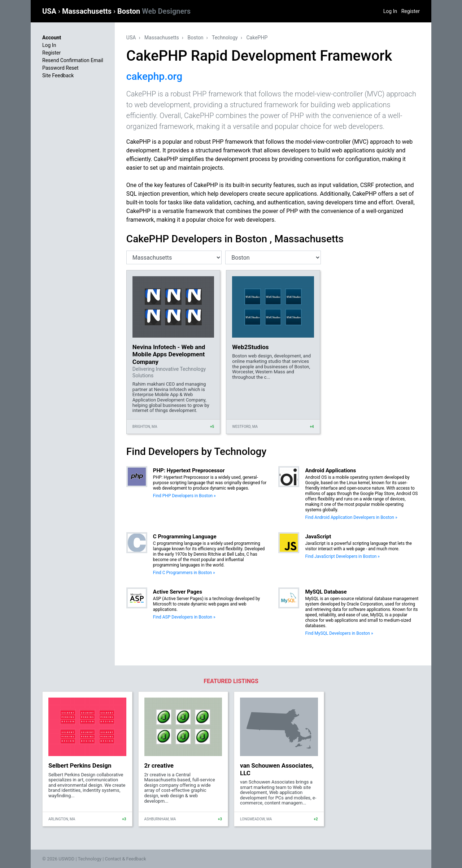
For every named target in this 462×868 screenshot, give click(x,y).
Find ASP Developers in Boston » (184, 617)
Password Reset (60, 68)
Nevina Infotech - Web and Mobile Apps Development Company (169, 354)
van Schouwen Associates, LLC (277, 769)
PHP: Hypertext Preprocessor (189, 470)
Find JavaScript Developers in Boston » (342, 556)
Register (411, 11)
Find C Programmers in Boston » (184, 573)
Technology (225, 38)
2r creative (159, 765)
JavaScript (318, 537)
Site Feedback (58, 75)
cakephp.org (154, 76)
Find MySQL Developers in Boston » (339, 633)
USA (50, 11)
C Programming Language (185, 537)
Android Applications (330, 470)
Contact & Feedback (126, 859)
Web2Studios (250, 347)
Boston (154, 11)
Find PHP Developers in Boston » (184, 496)
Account (52, 38)
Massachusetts (88, 11)
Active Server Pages (178, 592)
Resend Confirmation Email (73, 60)
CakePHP (257, 38)
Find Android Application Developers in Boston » (351, 517)
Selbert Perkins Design (80, 765)
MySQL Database (326, 592)
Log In (390, 11)
